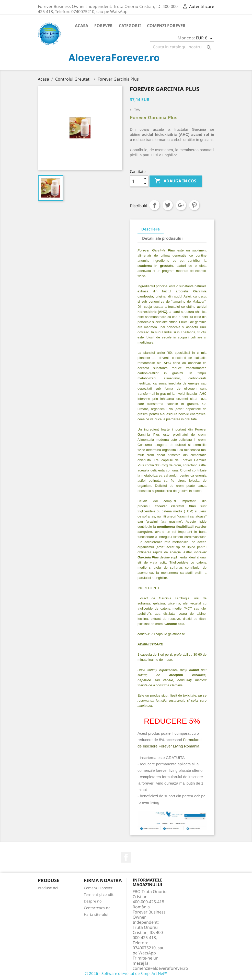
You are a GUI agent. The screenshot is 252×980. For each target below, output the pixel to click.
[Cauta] (182, 47)
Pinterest (194, 205)
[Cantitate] (136, 181)
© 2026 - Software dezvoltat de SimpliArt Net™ (126, 973)
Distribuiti (154, 205)
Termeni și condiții (100, 894)
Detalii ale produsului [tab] (162, 238)
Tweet (168, 205)
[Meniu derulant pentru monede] (205, 38)
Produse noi (48, 888)
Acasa (82, 26)
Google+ (181, 205)
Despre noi (93, 901)
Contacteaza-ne (97, 908)
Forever (104, 26)
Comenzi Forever (166, 26)
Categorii (130, 26)
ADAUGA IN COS (176, 181)
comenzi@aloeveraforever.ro (160, 968)
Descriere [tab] (151, 229)
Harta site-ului (96, 914)
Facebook (126, 857)
